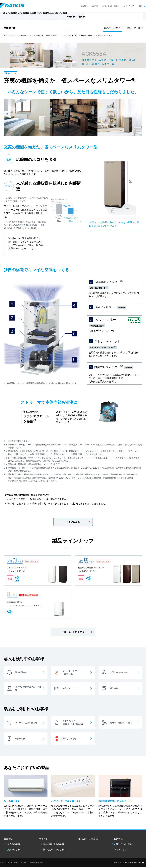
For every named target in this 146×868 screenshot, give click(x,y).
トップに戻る (73, 522)
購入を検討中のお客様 (53, 845)
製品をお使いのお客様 (53, 850)
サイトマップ (129, 6)
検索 (140, 6)
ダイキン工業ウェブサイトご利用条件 (13, 864)
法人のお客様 (14, 850)
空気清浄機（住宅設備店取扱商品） (46, 36)
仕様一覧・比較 (134, 28)
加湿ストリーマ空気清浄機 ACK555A (78, 36)
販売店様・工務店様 (98, 18)
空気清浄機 (10, 28)
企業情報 (95, 6)
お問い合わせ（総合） (111, 6)
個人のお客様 (14, 845)
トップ (6, 36)
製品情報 (84, 6)
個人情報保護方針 (36, 864)
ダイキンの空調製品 (20, 36)
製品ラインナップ (112, 28)
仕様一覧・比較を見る (73, 632)
